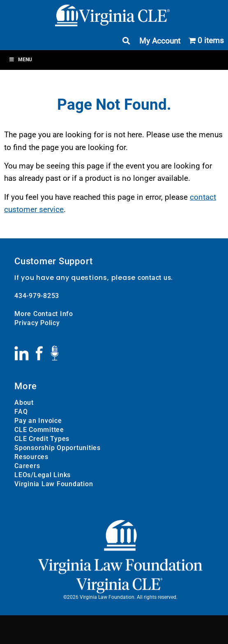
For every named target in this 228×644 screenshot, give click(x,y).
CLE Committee (39, 430)
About (24, 403)
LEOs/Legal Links (43, 475)
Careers (27, 466)
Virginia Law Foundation (54, 484)
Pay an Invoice (38, 421)
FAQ (21, 412)
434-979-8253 (37, 296)
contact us (154, 278)
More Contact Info (44, 314)
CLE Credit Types (42, 439)
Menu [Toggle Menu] (20, 60)
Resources (31, 457)
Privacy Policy (37, 323)
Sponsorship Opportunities (58, 448)
